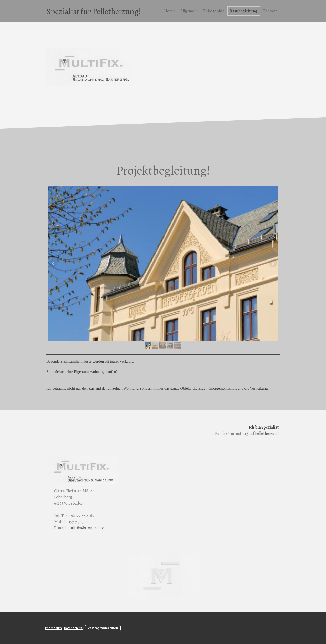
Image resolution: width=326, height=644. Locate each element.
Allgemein (189, 11)
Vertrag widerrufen (103, 628)
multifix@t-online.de (86, 528)
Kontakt (270, 11)
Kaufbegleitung (244, 11)
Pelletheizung (267, 434)
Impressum (53, 628)
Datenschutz (73, 628)
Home (170, 11)
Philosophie (214, 11)
